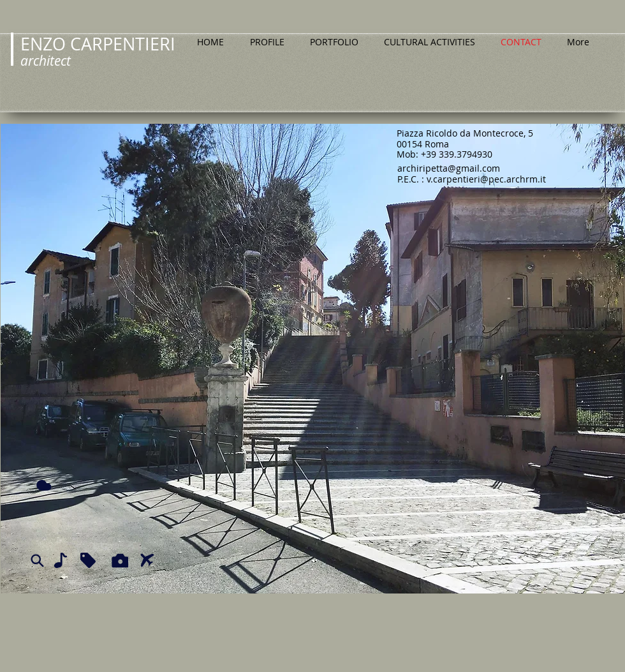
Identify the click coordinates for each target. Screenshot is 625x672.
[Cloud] (43, 484)
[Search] (37, 560)
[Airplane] (147, 560)
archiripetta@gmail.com (449, 168)
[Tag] (88, 560)
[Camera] (120, 560)
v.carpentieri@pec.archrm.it (486, 179)
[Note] (61, 560)
